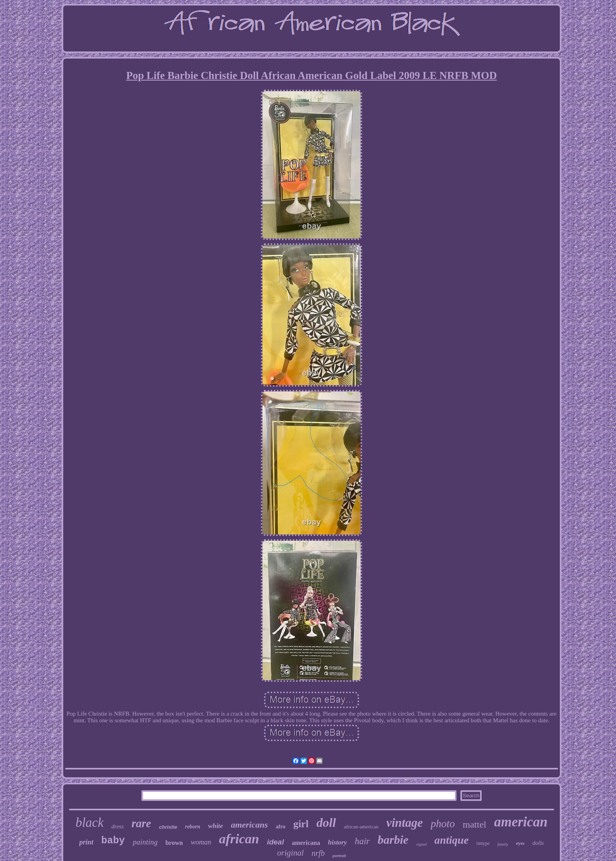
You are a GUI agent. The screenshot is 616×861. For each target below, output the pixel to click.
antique (452, 840)
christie (168, 827)
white (216, 826)
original (290, 853)
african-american (361, 827)
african (239, 839)
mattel (475, 824)
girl (301, 824)
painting (145, 842)
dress (118, 826)
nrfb (318, 853)
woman (201, 842)
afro (281, 827)
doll (326, 822)
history (337, 842)
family (503, 844)
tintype (483, 843)
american (521, 822)
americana (306, 843)
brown (174, 843)
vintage (404, 823)
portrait (339, 855)
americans (249, 825)
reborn (193, 827)
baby (113, 841)
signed (422, 844)
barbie (393, 840)
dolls (538, 843)
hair (362, 841)
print (86, 842)
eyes (520, 843)
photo (443, 824)
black (89, 822)
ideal (275, 842)
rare (141, 823)
